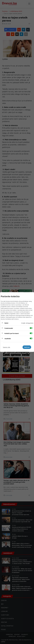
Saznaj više (6, 347)
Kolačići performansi (12, 333)
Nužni (6, 323)
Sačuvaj (27, 347)
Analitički (8, 339)
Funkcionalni (9, 328)
